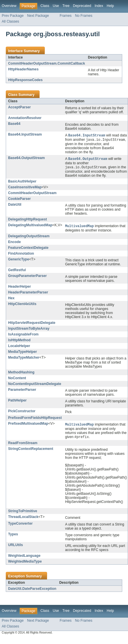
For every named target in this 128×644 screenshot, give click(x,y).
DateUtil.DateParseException (32, 591)
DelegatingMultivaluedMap (30, 226)
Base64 (14, 124)
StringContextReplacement (31, 451)
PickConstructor (22, 413)
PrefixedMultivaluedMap (28, 425)
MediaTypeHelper (23, 353)
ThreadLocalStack (23, 519)
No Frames (84, 16)
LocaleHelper (19, 347)
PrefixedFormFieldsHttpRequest (35, 419)
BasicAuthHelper (22, 183)
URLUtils (15, 547)
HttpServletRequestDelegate (32, 324)
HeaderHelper (20, 288)
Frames (65, 16)
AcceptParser (19, 107)
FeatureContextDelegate (28, 249)
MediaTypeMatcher (24, 359)
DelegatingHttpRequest (27, 220)
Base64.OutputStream (26, 158)
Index (99, 6)
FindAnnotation (21, 255)
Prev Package (13, 16)
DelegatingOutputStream (29, 238)
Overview (9, 6)
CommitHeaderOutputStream (32, 194)
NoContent (17, 380)
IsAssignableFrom (23, 336)
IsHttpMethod (19, 342)
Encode (14, 243)
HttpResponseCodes (25, 80)
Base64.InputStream (25, 134)
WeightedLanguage (24, 558)
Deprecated (82, 6)
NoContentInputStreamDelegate (35, 385)
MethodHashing (21, 374)
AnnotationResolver (25, 118)
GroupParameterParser (27, 277)
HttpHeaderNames (23, 69)
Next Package (38, 16)
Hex (11, 300)
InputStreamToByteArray (29, 330)
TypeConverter (20, 526)
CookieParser (19, 200)
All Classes (10, 21)
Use (56, 6)
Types (13, 536)
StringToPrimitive (23, 513)
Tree (66, 6)
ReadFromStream (23, 445)
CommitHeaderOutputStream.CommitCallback (47, 63)
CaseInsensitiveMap (25, 188)
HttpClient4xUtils (22, 305)
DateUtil (15, 206)
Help (110, 6)
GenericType (19, 261)
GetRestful (17, 271)
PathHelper (17, 402)
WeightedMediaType (25, 563)
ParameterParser (22, 391)
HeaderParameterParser (28, 294)
